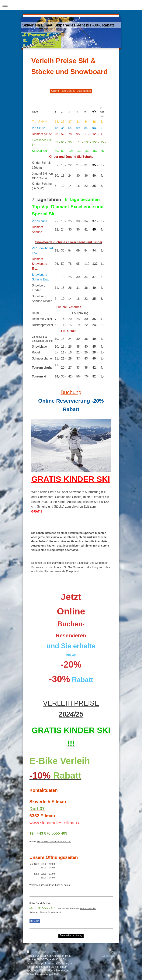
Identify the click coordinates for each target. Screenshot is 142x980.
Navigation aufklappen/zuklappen (71, 5)
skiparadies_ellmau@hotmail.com (54, 842)
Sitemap (53, 952)
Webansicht (109, 956)
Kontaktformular (88, 909)
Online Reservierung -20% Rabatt (71, 91)
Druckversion (37, 952)
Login (112, 952)
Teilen (35, 921)
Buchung (71, 392)
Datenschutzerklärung (71, 935)
